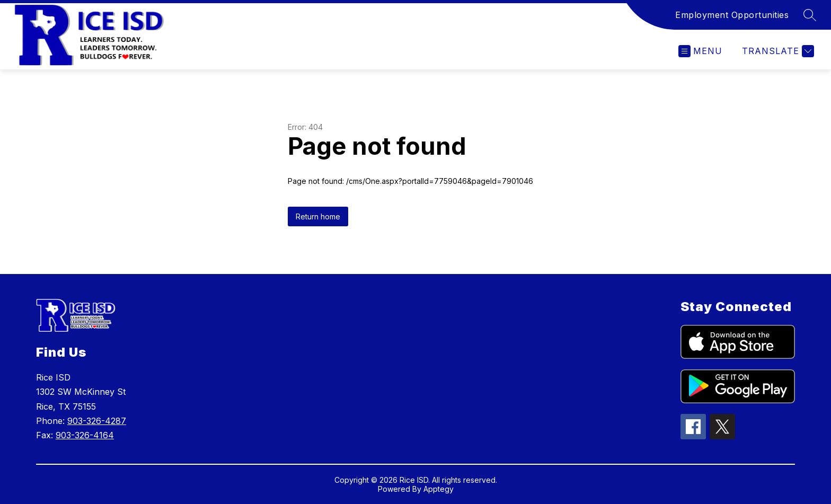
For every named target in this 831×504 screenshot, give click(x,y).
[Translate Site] (777, 51)
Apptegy (439, 489)
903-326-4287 (97, 421)
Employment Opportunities (732, 15)
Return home (318, 216)
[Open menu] (700, 51)
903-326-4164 (85, 435)
